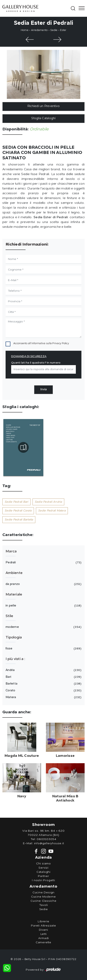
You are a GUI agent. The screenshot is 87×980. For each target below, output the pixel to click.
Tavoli (44, 905)
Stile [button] (9, 616)
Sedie (54, 30)
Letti (44, 934)
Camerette (43, 942)
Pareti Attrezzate (43, 926)
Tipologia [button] (14, 637)
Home (25, 30)
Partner (43, 876)
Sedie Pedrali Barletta (19, 520)
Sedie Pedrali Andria (48, 502)
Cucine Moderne (43, 897)
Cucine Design (43, 893)
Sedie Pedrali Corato (18, 511)
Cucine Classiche (43, 901)
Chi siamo (43, 864)
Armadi (44, 938)
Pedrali (43, 563)
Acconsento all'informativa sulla (41, 343)
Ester (63, 30)
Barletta (43, 684)
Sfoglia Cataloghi (43, 118)
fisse (43, 649)
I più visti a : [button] (15, 659)
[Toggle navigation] (80, 8)
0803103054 (46, 839)
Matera (43, 697)
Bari (43, 677)
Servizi (43, 868)
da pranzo (43, 584)
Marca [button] (11, 551)
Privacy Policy (61, 343)
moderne (43, 627)
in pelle (43, 606)
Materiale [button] (14, 595)
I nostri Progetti (43, 880)
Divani (43, 930)
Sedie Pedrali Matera (52, 511)
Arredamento (39, 30)
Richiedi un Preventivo (44, 106)
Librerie (43, 922)
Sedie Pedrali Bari (16, 502)
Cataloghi (43, 872)
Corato (43, 691)
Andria (43, 670)
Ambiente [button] (14, 573)
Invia (43, 390)
